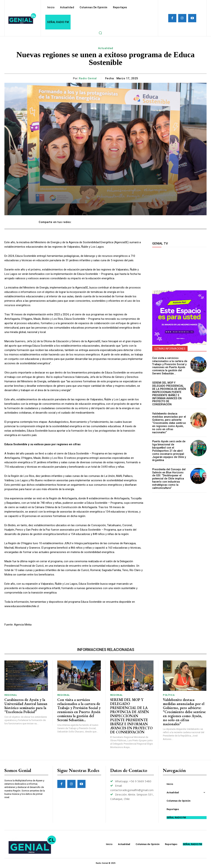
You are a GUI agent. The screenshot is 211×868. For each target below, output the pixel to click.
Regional (11, 695)
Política (169, 695)
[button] (100, 33)
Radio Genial (88, 78)
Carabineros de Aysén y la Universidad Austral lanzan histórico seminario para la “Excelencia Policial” (26, 706)
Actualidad (106, 48)
